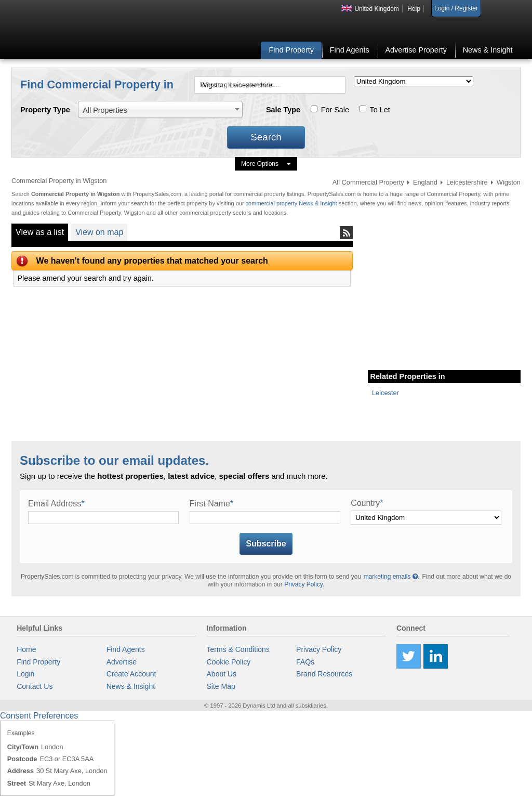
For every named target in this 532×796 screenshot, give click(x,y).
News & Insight (488, 50)
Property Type (45, 110)
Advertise (122, 662)
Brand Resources (324, 674)
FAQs (305, 662)
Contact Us (35, 686)
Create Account (131, 674)
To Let (380, 110)
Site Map (221, 686)
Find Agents (350, 50)
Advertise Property (416, 50)
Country (367, 503)
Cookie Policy (229, 662)
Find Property (291, 50)
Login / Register (456, 8)
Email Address (56, 504)
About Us (222, 674)
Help (414, 9)
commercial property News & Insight (292, 203)
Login (25, 674)
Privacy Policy (303, 584)
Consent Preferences (39, 716)
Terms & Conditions (238, 649)
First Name (211, 504)
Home (26, 649)
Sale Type (283, 110)
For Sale (335, 110)
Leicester (385, 393)
